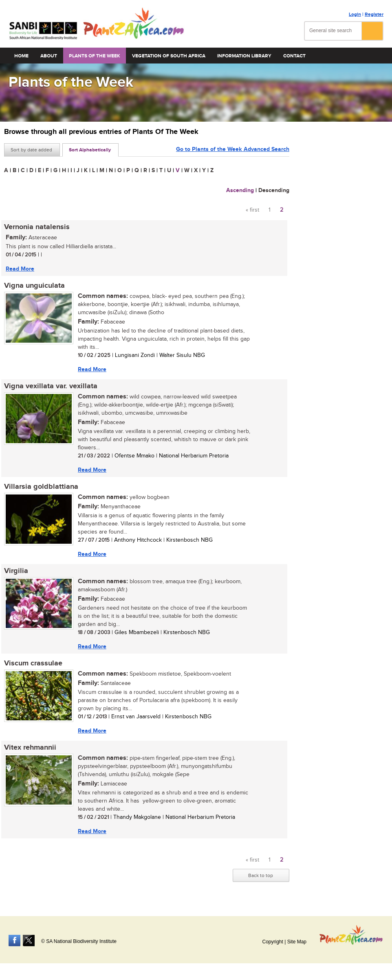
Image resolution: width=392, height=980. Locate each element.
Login (355, 14)
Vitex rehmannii (30, 748)
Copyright (272, 942)
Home (21, 56)
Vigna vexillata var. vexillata (51, 386)
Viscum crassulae (33, 663)
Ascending (240, 190)
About (49, 56)
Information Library (244, 56)
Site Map (297, 942)
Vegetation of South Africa (169, 56)
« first (252, 210)
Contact (294, 56)
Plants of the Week (95, 56)
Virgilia (16, 571)
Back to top (261, 875)
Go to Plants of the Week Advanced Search (233, 149)
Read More (20, 269)
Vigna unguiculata (34, 286)
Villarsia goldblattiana (41, 487)
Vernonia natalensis (37, 227)
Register (374, 14)
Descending (274, 190)
